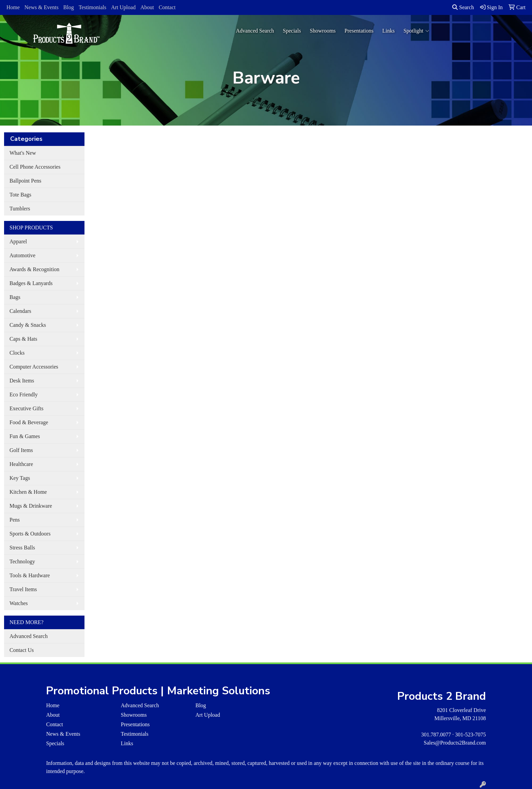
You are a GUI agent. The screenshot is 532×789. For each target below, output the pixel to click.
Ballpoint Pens (25, 181)
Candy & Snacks (28, 325)
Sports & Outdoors (30, 534)
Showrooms (323, 31)
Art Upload (123, 7)
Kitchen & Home (28, 492)
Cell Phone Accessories (35, 167)
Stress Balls (22, 548)
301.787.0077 (436, 735)
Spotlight (416, 31)
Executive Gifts (26, 408)
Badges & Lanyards (31, 283)
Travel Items (23, 589)
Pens (15, 520)
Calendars (20, 311)
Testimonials (93, 7)
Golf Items (21, 450)
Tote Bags (20, 195)
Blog (69, 7)
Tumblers (20, 209)
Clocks (17, 353)
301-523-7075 (470, 735)
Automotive (22, 255)
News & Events (41, 7)
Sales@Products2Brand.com (455, 743)
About (147, 7)
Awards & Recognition (34, 269)
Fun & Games (25, 436)
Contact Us (22, 650)
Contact (167, 7)
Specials (292, 31)
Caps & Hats (23, 339)
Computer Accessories (34, 367)
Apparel (18, 241)
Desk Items (22, 381)
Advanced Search (255, 31)
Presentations (359, 31)
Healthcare (21, 464)
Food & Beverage (29, 422)
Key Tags (20, 478)
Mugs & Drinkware (31, 506)
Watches (19, 603)
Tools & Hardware (30, 575)
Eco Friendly (24, 394)
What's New (23, 153)
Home (13, 7)
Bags (15, 297)
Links (388, 31)
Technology (22, 561)
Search (463, 7)
